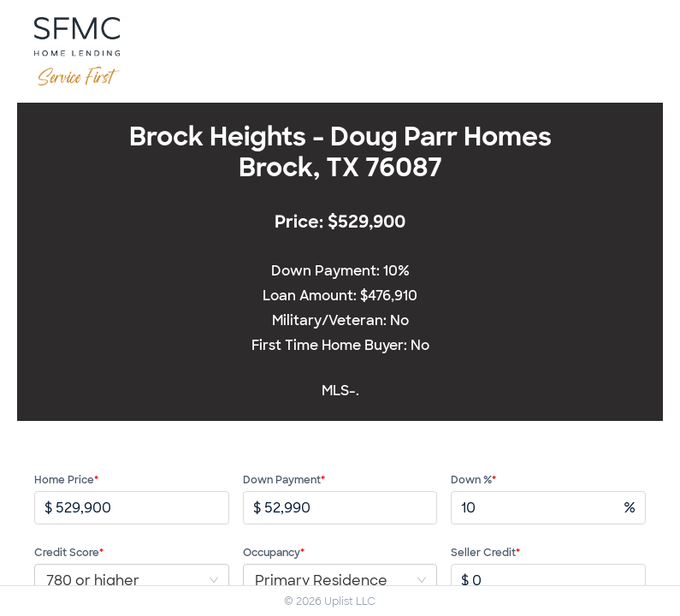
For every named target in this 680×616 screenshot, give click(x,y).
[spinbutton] (142, 508)
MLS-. (340, 391)
